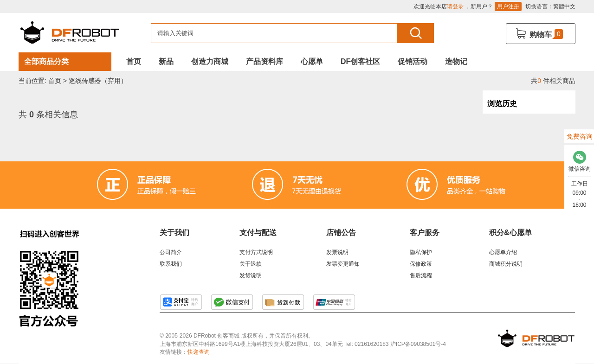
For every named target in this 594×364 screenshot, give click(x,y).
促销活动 (413, 61)
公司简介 (171, 252)
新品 (166, 61)
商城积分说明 (506, 264)
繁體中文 (564, 6)
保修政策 (421, 264)
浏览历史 (502, 104)
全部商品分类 (46, 61)
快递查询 (199, 352)
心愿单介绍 (503, 252)
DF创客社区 (360, 61)
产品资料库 (265, 61)
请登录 (455, 6)
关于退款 (251, 264)
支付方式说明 (256, 252)
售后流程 (421, 275)
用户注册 (508, 6)
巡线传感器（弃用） (98, 81)
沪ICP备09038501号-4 (418, 344)
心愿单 (312, 61)
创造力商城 (210, 61)
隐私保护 (421, 252)
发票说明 (337, 252)
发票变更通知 (343, 264)
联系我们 (171, 264)
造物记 (456, 61)
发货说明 (251, 275)
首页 (134, 61)
